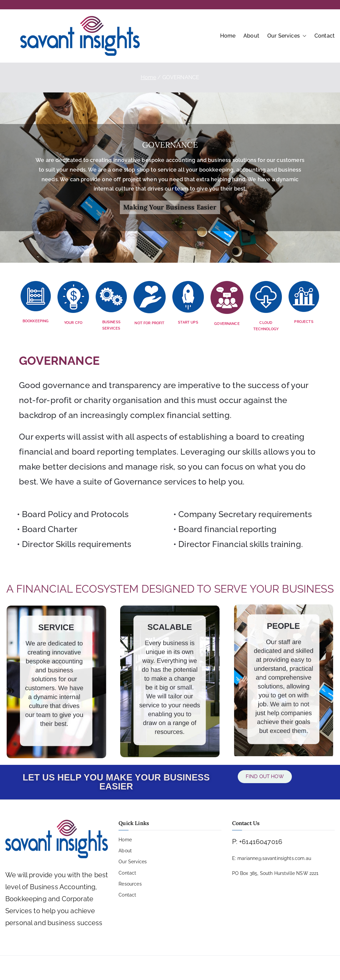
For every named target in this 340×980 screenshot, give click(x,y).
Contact (325, 36)
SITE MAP (211, 968)
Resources (130, 884)
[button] (303, 36)
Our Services (287, 36)
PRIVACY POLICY (137, 968)
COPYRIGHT (178, 968)
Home (228, 36)
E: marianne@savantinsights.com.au (272, 858)
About (251, 36)
